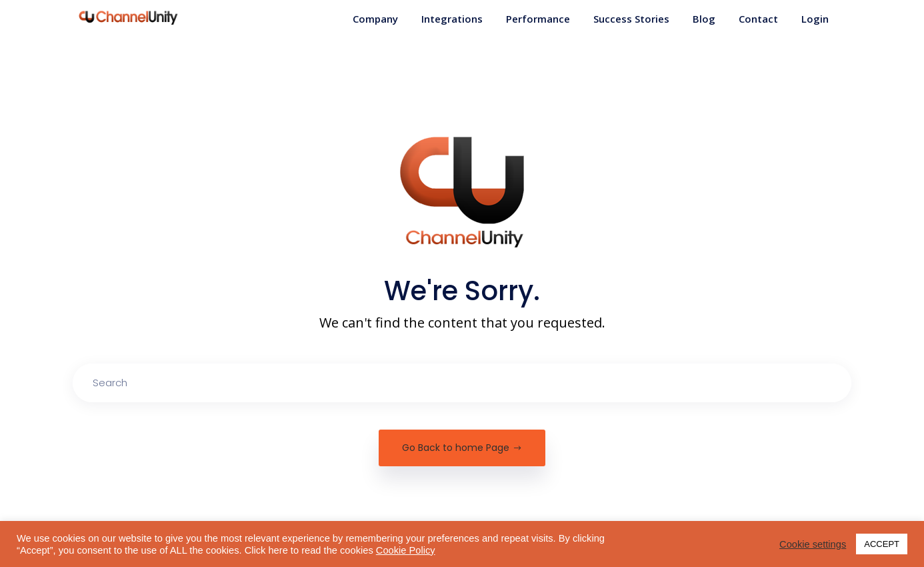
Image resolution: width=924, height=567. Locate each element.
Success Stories (631, 19)
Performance (538, 19)
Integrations (452, 19)
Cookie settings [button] (813, 544)
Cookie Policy (406, 550)
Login (815, 19)
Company (375, 19)
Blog (704, 19)
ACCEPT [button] (882, 544)
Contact (758, 19)
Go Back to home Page (462, 448)
